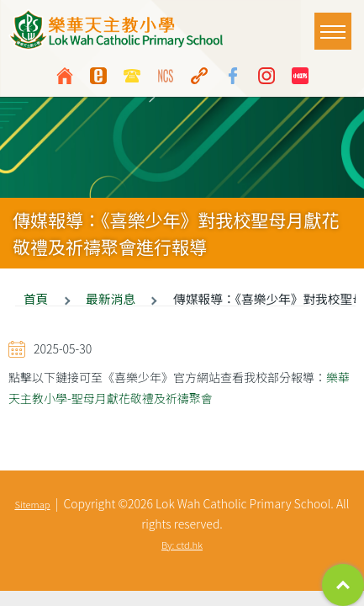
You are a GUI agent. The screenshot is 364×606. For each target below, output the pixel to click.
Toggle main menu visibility (336, 23)
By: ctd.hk (182, 545)
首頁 (36, 298)
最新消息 (111, 298)
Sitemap (32, 504)
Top (343, 585)
